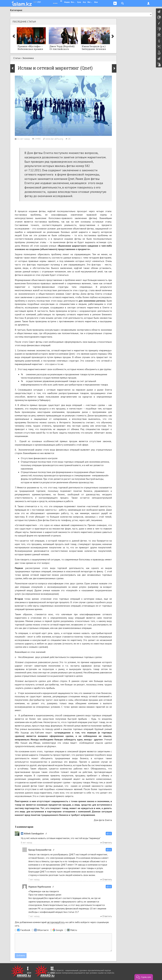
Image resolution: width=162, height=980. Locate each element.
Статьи (17, 58)
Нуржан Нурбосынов (40, 887)
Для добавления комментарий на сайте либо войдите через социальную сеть (62, 924)
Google (59, 930)
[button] (109, 834)
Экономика (28, 58)
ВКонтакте (43, 930)
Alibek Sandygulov (32, 833)
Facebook (25, 930)
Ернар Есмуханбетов (40, 850)
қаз (35, 2)
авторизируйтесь (56, 922)
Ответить (106, 843)
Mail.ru (74, 930)
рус (39, 2)
